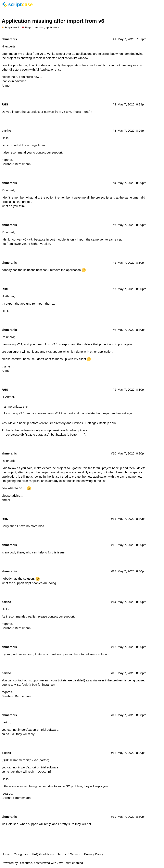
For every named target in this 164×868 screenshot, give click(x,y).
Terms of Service (69, 854)
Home (6, 854)
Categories (21, 854)
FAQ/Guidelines (43, 854)
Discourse (25, 863)
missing (39, 27)
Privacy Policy (94, 854)
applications (53, 27)
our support (54, 152)
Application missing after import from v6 (53, 21)
